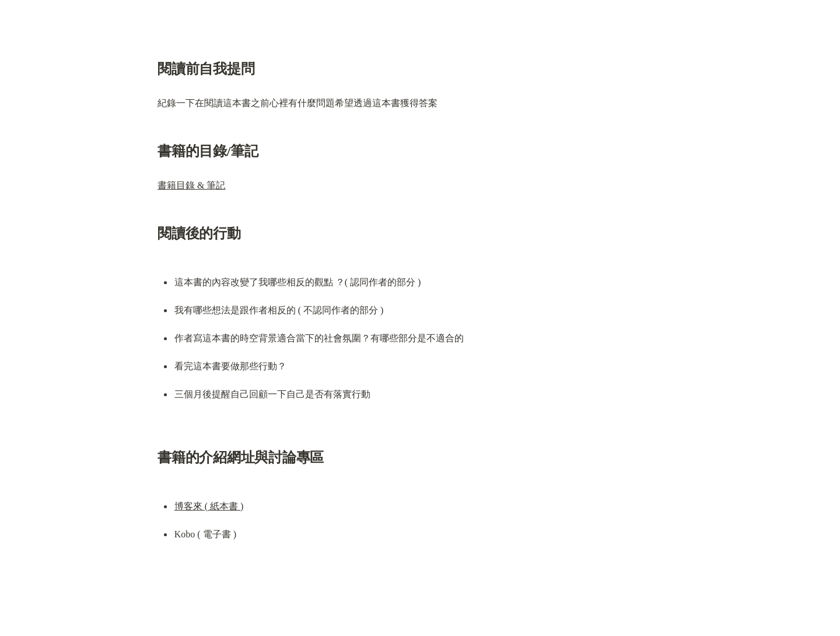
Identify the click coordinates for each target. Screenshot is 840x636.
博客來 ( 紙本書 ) (209, 506)
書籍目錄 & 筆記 (191, 185)
